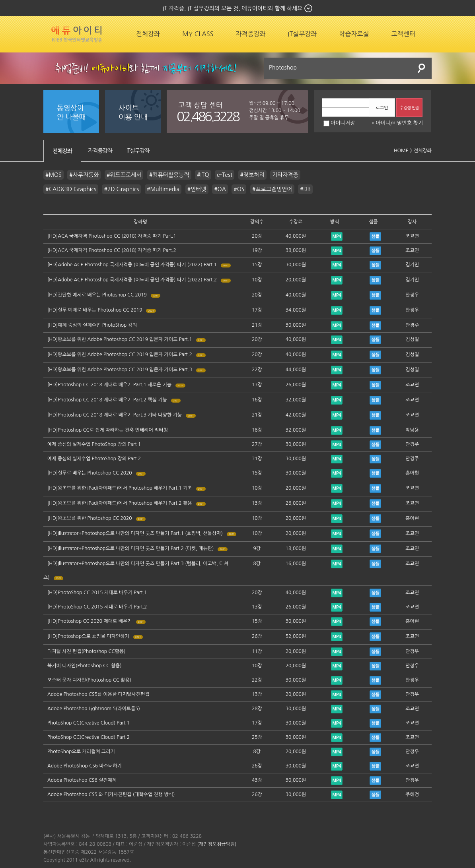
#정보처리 (252, 175)
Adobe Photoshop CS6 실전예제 (82, 780)
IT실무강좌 (303, 34)
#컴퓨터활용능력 (169, 175)
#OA (220, 189)
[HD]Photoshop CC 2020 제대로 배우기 (90, 621)
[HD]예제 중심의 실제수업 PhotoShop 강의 (92, 325)
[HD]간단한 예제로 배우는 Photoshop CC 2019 (97, 295)
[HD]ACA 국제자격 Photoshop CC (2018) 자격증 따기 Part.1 (112, 236)
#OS (239, 189)
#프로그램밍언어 (272, 189)
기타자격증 (285, 175)
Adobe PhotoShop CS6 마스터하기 (85, 766)
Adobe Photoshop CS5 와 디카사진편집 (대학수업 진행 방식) (111, 794)
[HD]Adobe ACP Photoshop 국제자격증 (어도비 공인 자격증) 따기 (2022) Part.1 (132, 265)
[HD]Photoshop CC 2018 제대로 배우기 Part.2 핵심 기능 (107, 400)
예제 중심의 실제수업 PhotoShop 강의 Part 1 (94, 444)
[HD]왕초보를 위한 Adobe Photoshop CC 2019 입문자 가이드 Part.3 (120, 370)
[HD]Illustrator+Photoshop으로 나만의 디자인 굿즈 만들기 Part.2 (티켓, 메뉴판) (130, 548)
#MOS (54, 175)
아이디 (383, 123)
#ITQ (203, 175)
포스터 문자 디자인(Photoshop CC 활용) (89, 680)
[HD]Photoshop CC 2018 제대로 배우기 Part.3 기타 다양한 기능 (115, 415)
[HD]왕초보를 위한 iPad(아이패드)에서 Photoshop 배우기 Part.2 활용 (120, 503)
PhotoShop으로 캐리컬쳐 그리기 (81, 752)
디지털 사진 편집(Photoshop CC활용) (86, 651)
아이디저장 (339, 123)
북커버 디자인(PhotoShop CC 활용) (85, 666)
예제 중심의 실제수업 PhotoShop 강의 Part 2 (94, 459)
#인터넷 (197, 189)
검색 (422, 68)
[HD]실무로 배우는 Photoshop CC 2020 (90, 473)
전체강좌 (148, 34)
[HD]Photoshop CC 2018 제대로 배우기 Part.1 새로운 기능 (109, 385)
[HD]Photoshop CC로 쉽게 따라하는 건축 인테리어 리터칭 (108, 430)
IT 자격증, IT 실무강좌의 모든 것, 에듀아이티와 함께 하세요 (233, 8)
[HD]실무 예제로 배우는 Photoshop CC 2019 (95, 310)
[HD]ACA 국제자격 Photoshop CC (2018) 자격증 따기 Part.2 (112, 250)
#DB (305, 189)
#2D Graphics (121, 189)
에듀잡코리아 (77, 34)
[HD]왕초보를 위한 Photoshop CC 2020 (90, 518)
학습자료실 (354, 34)
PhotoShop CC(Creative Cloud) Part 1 (89, 723)
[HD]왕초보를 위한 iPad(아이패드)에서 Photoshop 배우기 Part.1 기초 (120, 488)
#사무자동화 (84, 175)
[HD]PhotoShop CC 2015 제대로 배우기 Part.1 (97, 593)
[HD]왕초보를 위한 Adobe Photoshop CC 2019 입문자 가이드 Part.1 (120, 339)
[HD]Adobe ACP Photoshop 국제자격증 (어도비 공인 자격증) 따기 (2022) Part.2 (132, 280)
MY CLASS (198, 34)
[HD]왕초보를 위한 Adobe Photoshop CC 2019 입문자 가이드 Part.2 (120, 355)
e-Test (225, 175)
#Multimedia (163, 189)
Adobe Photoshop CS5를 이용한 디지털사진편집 (98, 694)
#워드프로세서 (124, 175)
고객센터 (403, 34)
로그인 (382, 108)
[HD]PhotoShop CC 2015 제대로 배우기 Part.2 (97, 607)
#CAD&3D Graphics (71, 189)
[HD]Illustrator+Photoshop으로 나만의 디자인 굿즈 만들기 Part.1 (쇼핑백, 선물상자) (135, 533)
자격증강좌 (250, 34)
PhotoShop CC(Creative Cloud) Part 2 (89, 737)
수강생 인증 (410, 108)
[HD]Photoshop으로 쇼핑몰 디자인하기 (88, 636)
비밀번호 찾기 (408, 123)
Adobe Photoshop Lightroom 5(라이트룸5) (94, 709)
